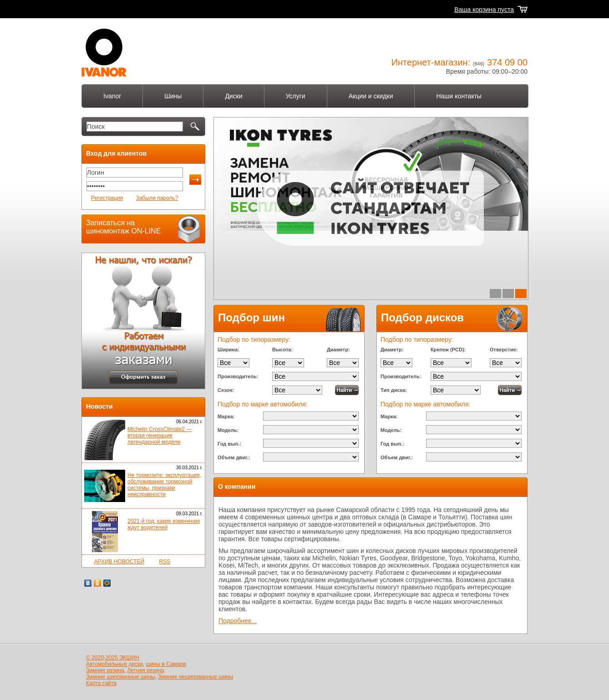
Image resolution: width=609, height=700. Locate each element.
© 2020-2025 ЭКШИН (113, 658)
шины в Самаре (166, 664)
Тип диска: (394, 390)
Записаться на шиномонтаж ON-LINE (123, 227)
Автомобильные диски (114, 664)
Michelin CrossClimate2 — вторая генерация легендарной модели (160, 436)
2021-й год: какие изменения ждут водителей (164, 524)
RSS (165, 562)
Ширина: (228, 350)
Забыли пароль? (157, 198)
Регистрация (107, 198)
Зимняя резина (105, 670)
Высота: (282, 350)
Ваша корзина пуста (484, 10)
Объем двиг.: (234, 457)
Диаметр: (338, 350)
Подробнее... (238, 621)
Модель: (228, 430)
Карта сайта (101, 683)
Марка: (226, 416)
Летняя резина (145, 670)
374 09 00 (507, 62)
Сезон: (226, 390)
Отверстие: (504, 350)
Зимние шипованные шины (120, 677)
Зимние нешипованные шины (195, 677)
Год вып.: (229, 444)
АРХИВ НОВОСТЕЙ (119, 562)
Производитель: (238, 376)
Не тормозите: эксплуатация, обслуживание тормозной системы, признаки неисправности (164, 485)
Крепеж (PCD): (448, 350)
